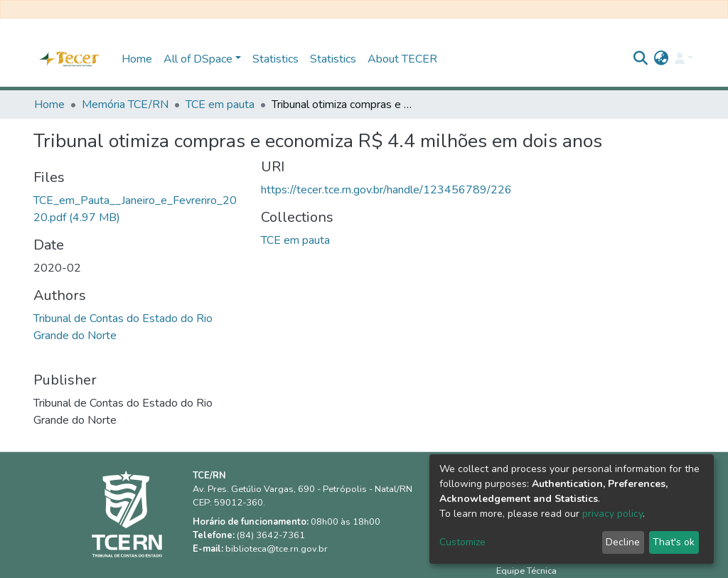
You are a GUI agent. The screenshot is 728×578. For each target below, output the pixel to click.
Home (137, 59)
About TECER (402, 59)
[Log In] (684, 59)
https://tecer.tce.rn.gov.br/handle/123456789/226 (386, 190)
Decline (623, 542)
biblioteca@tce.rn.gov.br (277, 549)
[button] (662, 59)
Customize (462, 542)
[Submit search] (641, 59)
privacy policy (612, 514)
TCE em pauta (220, 105)
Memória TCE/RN (125, 105)
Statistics (275, 59)
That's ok (674, 542)
